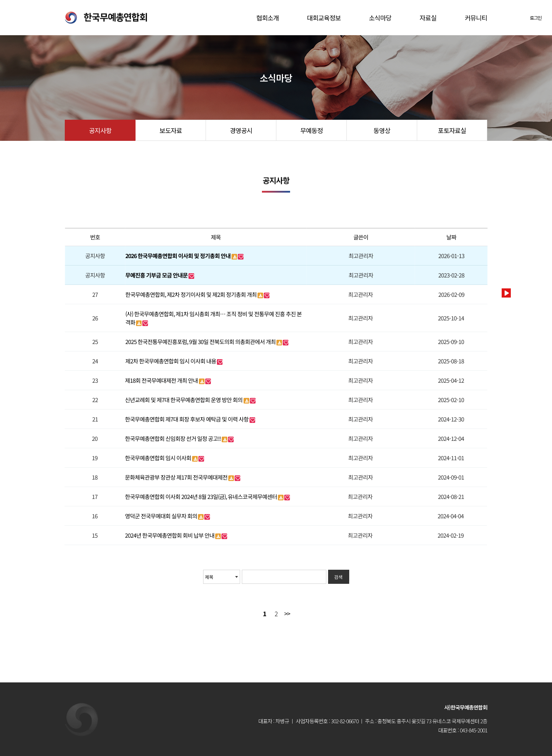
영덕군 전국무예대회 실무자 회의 (162, 516)
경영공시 (241, 130)
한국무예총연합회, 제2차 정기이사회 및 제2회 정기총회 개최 (192, 294)
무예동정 (312, 130)
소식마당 (380, 18)
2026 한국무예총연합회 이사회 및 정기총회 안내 (178, 256)
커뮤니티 (476, 18)
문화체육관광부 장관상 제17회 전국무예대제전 (177, 477)
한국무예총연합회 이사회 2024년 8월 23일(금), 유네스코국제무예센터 (202, 496)
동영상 (382, 130)
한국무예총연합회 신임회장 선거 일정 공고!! (173, 438)
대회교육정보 (324, 18)
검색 (338, 577)
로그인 (536, 18)
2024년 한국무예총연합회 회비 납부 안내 (170, 535)
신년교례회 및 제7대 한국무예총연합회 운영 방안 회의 (184, 400)
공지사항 (100, 130)
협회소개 (268, 18)
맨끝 (287, 614)
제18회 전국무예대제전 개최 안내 (162, 380)
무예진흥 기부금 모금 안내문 (157, 275)
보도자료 (171, 130)
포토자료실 (452, 130)
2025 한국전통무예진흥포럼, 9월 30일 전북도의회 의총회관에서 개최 (201, 342)
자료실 (428, 18)
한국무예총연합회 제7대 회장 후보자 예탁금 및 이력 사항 (187, 419)
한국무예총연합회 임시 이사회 (159, 458)
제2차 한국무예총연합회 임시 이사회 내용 (171, 361)
